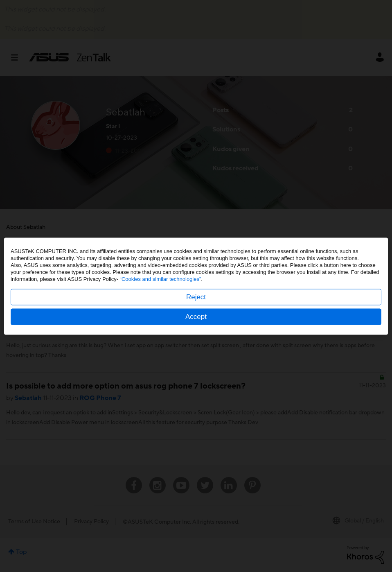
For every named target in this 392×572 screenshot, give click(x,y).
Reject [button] (196, 297)
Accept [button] (196, 316)
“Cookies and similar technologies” (161, 279)
